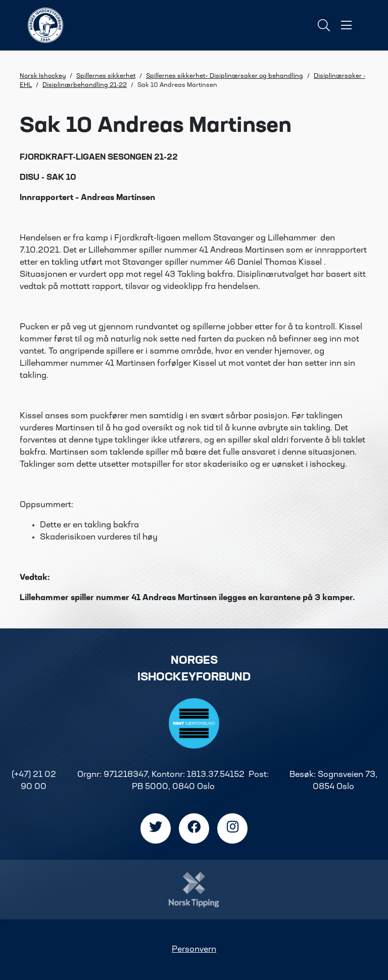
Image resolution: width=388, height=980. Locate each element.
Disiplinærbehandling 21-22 (85, 85)
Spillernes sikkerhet (106, 76)
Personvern (194, 950)
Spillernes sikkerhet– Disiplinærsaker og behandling (225, 76)
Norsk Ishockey (43, 76)
